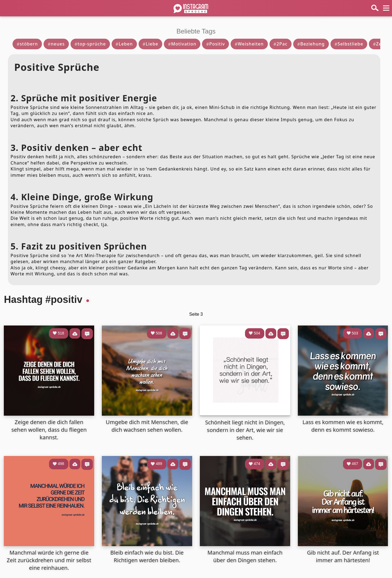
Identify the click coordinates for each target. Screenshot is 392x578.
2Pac (281, 44)
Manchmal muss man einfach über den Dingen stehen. (245, 556)
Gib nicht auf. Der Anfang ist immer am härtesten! (343, 556)
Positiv (215, 44)
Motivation (182, 44)
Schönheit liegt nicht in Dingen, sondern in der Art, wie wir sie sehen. (245, 430)
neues (56, 44)
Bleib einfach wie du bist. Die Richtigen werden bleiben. (147, 556)
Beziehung (311, 44)
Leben (124, 44)
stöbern (27, 44)
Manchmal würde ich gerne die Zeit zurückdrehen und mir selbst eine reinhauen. (49, 560)
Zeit (379, 44)
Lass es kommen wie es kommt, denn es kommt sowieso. (343, 426)
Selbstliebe (349, 44)
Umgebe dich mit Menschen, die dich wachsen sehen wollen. (147, 426)
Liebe (151, 44)
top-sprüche (90, 44)
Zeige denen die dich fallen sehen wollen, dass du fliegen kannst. (49, 430)
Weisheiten (249, 44)
